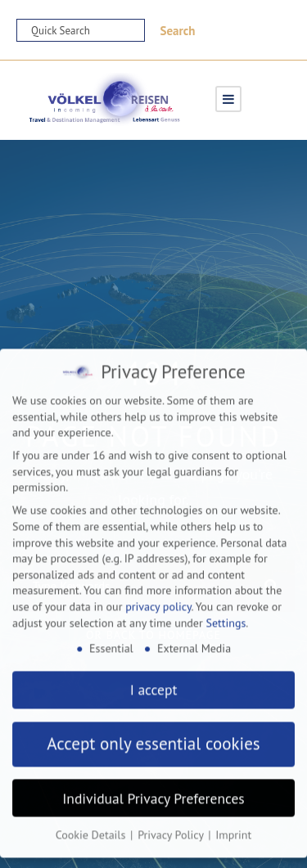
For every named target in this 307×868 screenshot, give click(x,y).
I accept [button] (154, 680)
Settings (226, 613)
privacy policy (158, 596)
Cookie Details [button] (92, 825)
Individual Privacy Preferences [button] (153, 788)
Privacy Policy (172, 825)
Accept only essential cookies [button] (153, 734)
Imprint (233, 825)
